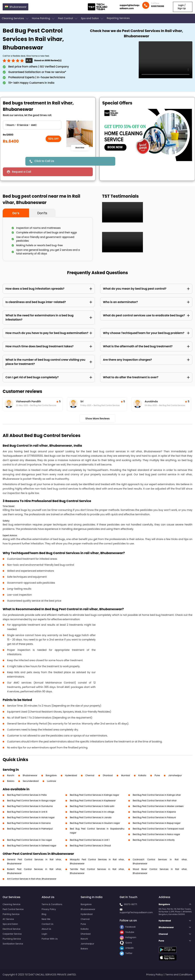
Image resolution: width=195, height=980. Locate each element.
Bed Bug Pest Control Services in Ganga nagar (31, 801)
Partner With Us (50, 939)
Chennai (90, 775)
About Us (46, 929)
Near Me (46, 919)
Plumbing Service (12, 939)
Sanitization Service (13, 944)
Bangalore (51, 775)
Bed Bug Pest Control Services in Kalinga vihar (157, 795)
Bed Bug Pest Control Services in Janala (91, 817)
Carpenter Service (12, 934)
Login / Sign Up (182, 7)
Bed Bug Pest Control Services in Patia (27, 795)
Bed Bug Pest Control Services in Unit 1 (90, 840)
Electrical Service (12, 929)
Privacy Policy (49, 909)
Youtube (127, 932)
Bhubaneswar (30, 775)
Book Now (80, 148)
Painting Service (11, 914)
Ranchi (11, 775)
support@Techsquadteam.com (136, 912)
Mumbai (125, 775)
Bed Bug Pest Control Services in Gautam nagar (95, 823)
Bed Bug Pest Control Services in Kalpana (154, 812)
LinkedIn (127, 948)
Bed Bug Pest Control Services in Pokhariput (30, 829)
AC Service (8, 919)
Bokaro (11, 781)
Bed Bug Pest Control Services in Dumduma (30, 806)
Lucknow (52, 781)
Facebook (128, 927)
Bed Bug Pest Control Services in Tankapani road (158, 829)
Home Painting (44, 18)
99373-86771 (130, 904)
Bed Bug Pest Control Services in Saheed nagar (32, 846)
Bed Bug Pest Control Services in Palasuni (154, 817)
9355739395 (158, 6)
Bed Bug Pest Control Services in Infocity (154, 840)
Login (45, 934)
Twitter (126, 953)
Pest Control (68, 18)
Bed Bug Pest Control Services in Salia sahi (92, 806)
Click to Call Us (44, 161)
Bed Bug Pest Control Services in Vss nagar (29, 840)
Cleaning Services (15, 18)
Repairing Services (118, 18)
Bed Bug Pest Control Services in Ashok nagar (31, 817)
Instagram (128, 937)
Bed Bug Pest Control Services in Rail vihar (155, 801)
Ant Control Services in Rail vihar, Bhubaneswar (32, 879)
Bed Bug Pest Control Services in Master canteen (158, 806)
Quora (126, 943)
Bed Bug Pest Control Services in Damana (29, 823)
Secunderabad (31, 781)
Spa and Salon (92, 18)
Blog (44, 914)
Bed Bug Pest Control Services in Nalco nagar (156, 834)
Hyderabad (71, 775)
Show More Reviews (97, 419)
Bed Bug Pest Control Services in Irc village (92, 812)
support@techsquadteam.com (130, 7)
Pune (157, 775)
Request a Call (22, 172)
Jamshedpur (175, 775)
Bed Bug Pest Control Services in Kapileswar (93, 801)
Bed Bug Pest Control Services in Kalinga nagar (94, 795)
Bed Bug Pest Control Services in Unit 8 (27, 812)
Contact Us (48, 924)
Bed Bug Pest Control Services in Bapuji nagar (157, 823)
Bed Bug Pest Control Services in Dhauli (90, 846)
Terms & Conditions (52, 904)
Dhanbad (108, 775)
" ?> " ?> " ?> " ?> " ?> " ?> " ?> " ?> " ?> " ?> (32, 125)
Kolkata (142, 775)
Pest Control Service (13, 909)
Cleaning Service (12, 904)
